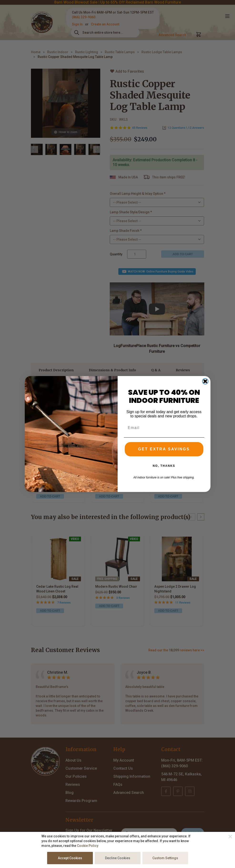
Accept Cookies (70, 858)
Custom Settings (165, 858)
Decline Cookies (118, 858)
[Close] (230, 837)
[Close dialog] (205, 387)
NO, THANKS (164, 472)
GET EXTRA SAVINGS (164, 455)
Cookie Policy (88, 846)
